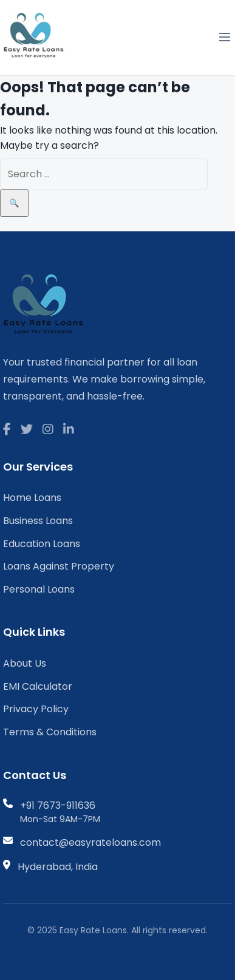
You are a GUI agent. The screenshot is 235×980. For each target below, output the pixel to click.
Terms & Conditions (50, 732)
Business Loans (38, 521)
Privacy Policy (36, 709)
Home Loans (32, 498)
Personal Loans (39, 589)
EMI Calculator (38, 686)
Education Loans (42, 544)
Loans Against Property (59, 566)
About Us (25, 663)
